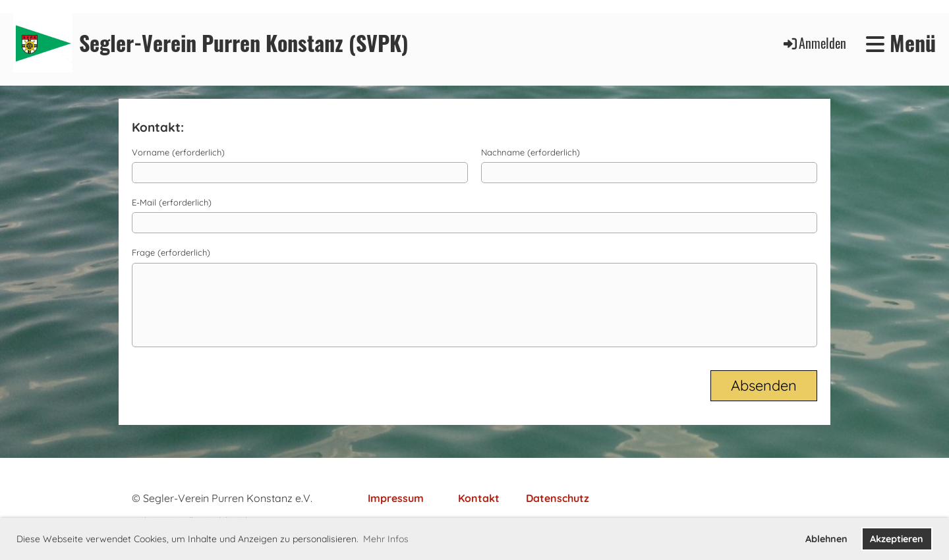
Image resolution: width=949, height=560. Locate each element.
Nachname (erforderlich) (531, 152)
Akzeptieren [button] (897, 539)
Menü (901, 43)
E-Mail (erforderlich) (172, 202)
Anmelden (814, 43)
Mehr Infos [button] (386, 539)
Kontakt (479, 498)
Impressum (396, 498)
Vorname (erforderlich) (178, 152)
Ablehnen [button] (826, 539)
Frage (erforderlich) (171, 252)
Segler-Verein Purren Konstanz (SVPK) (244, 43)
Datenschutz (558, 498)
